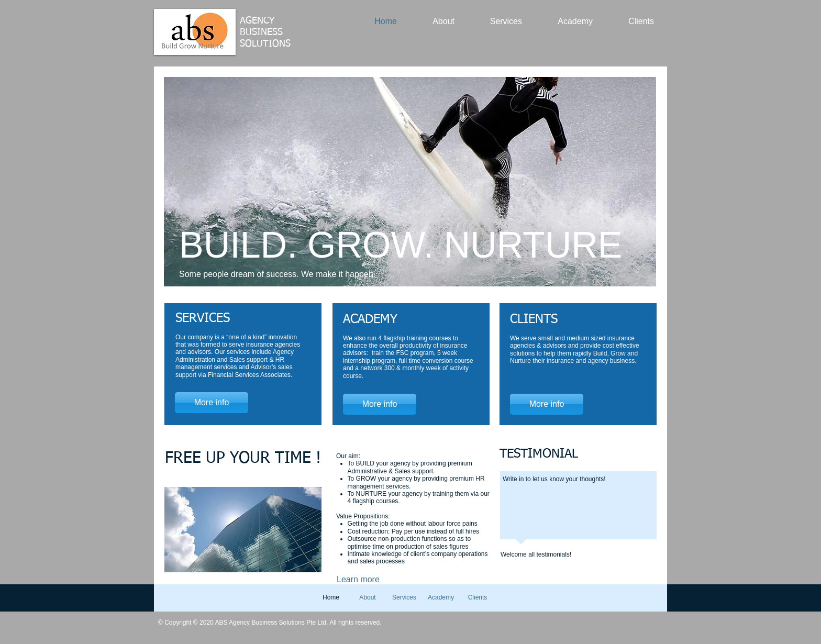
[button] (410, 182)
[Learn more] (371, 579)
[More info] (212, 403)
